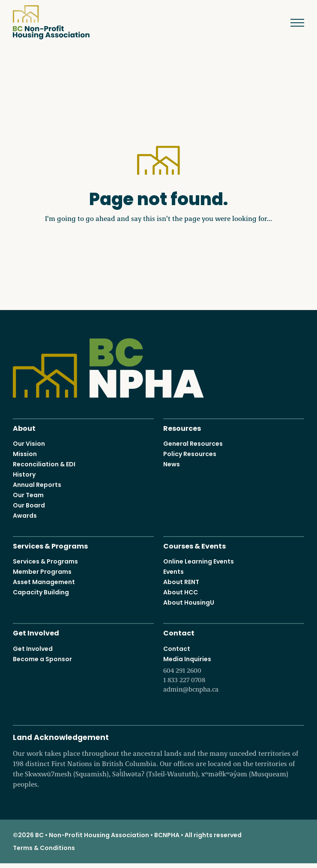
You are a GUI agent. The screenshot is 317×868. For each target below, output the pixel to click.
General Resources (193, 444)
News (172, 464)
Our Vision (29, 444)
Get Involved (36, 632)
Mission (25, 454)
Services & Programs (50, 545)
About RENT (181, 582)
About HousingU (189, 603)
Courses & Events (194, 545)
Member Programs (42, 572)
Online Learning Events (199, 561)
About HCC (181, 592)
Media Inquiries (234, 674)
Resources (182, 428)
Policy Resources (190, 454)
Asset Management (44, 582)
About (24, 428)
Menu (291, 23)
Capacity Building (41, 592)
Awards (25, 516)
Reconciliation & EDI (44, 464)
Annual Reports (37, 485)
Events (173, 572)
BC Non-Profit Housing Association (51, 22)
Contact (179, 632)
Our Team (28, 495)
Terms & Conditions (44, 848)
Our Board (29, 505)
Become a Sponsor (42, 659)
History (24, 474)
